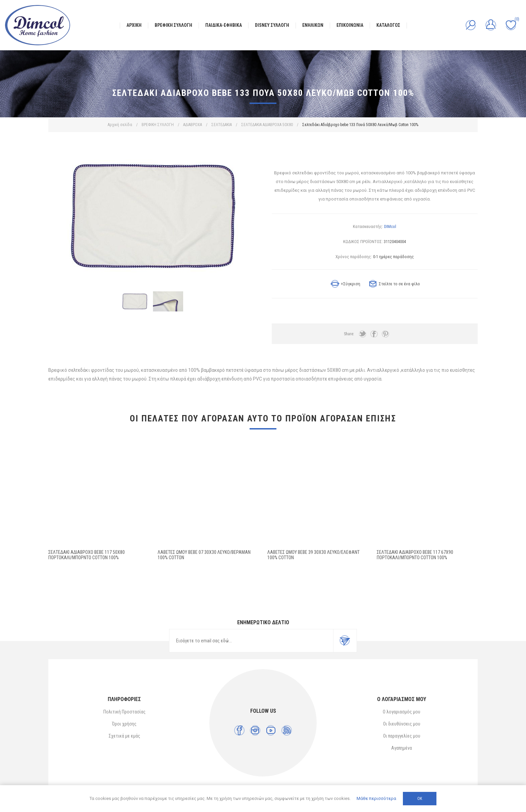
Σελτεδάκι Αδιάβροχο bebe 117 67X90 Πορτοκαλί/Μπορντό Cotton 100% (415, 555)
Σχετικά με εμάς (124, 736)
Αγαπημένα (402, 748)
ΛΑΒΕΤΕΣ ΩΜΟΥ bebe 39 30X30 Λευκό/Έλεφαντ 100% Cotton (313, 555)
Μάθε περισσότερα (376, 798)
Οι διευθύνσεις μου (402, 724)
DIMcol (390, 226)
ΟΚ (420, 799)
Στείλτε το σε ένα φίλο (399, 284)
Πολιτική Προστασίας (124, 712)
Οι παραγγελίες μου (402, 736)
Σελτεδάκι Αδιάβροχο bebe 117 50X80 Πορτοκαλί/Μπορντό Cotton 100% (87, 555)
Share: (349, 334)
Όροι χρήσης (124, 724)
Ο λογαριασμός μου (402, 712)
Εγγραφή (345, 641)
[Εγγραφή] (251, 641)
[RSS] (287, 730)
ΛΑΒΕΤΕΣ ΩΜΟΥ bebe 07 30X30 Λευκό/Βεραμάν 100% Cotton (204, 555)
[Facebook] (239, 730)
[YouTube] (271, 730)
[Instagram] (255, 730)
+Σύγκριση (351, 284)
